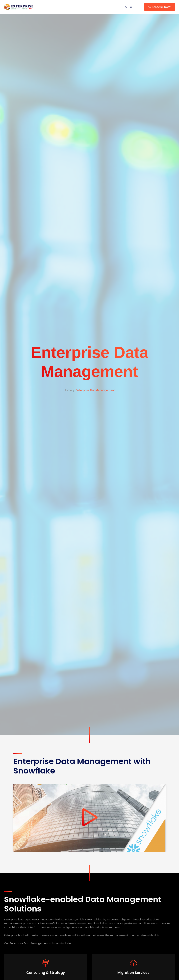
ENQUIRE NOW (161, 7)
